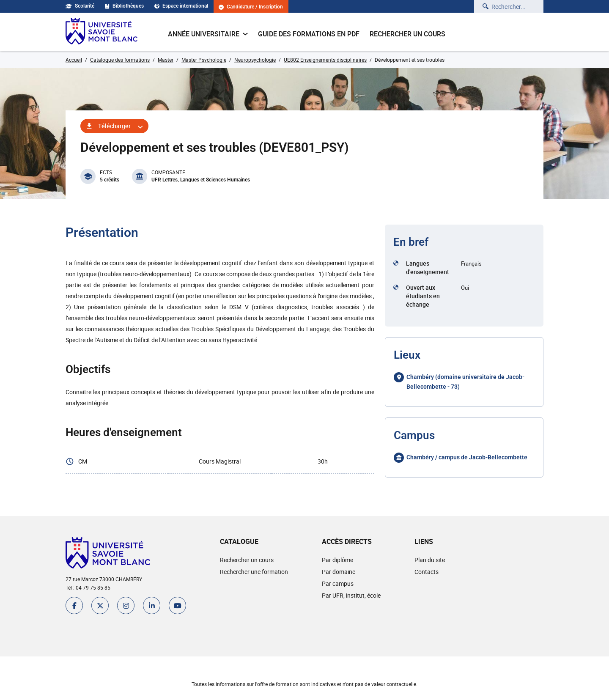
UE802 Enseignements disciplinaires (325, 60)
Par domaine (339, 572)
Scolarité (80, 6)
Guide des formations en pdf (309, 34)
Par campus (338, 583)
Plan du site (430, 560)
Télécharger (114, 126)
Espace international (181, 6)
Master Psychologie (204, 60)
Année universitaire (208, 34)
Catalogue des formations (120, 60)
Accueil (74, 60)
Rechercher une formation (254, 572)
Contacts (427, 572)
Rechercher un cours (407, 34)
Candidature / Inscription (251, 7)
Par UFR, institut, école (351, 595)
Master (166, 60)
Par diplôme (337, 560)
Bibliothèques (124, 6)
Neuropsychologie (255, 60)
